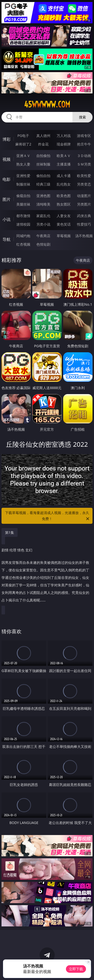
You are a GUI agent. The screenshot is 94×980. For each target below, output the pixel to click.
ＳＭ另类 (84, 164)
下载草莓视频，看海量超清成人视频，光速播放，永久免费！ (48, 516)
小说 (7, 219)
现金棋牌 (64, 144)
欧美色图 (64, 196)
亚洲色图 (43, 196)
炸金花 (43, 144)
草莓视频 (64, 236)
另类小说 (43, 224)
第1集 (10, 532)
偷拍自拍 (43, 176)
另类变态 (84, 184)
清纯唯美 (43, 204)
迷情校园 (23, 224)
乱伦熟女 (64, 184)
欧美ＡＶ (64, 156)
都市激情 (23, 216)
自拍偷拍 (43, 156)
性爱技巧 (84, 224)
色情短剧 (43, 244)
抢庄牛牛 (84, 144)
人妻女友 (64, 216)
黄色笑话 (64, 224)
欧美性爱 (84, 176)
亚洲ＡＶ (23, 156)
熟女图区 (64, 204)
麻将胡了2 (23, 144)
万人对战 (64, 136)
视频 (7, 159)
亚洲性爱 (23, 176)
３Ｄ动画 (84, 156)
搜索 (82, 117)
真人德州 (43, 136)
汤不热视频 (84, 236)
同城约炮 (23, 236)
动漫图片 (84, 196)
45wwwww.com (47, 104)
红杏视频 (23, 244)
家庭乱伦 (43, 216)
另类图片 (84, 204)
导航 (7, 239)
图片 (7, 199)
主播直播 (64, 164)
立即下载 (76, 969)
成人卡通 (64, 176)
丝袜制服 (43, 164)
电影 (7, 179)
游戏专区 (84, 136)
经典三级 (43, 184)
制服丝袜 (23, 184)
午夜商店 (43, 236)
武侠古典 (84, 216)
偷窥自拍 (23, 196)
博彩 (7, 139)
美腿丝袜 (23, 204)
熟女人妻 (23, 164)
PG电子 (23, 136)
